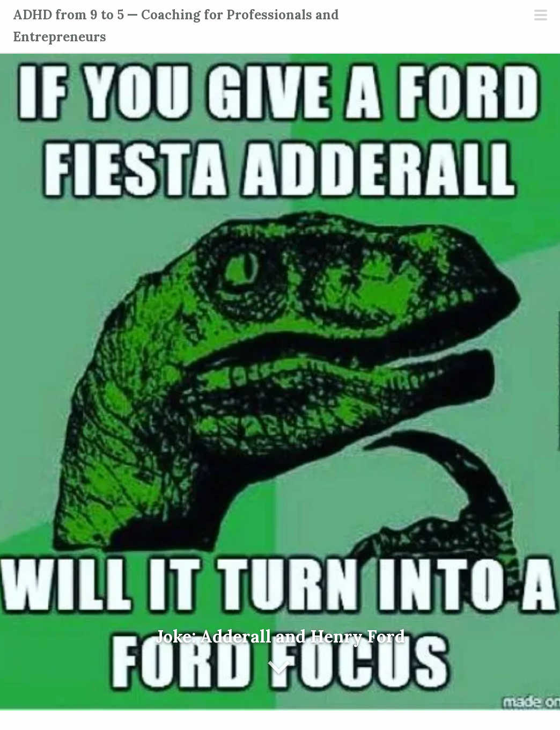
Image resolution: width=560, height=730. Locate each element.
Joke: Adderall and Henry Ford (280, 636)
